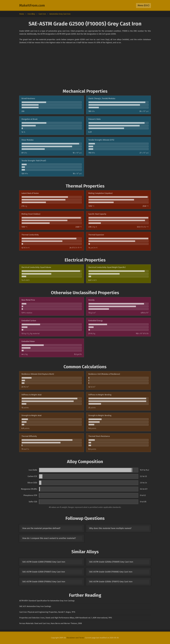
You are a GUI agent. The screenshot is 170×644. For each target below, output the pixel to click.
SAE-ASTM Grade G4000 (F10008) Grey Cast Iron (111, 572)
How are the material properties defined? (41, 528)
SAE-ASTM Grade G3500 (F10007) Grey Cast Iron (44, 572)
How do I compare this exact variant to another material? (49, 538)
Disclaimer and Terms (75, 638)
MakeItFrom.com (32, 5)
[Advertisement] (85, 66)
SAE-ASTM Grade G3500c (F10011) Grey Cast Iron (111, 582)
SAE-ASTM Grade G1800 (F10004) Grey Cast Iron (44, 582)
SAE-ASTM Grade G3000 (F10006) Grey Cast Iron (44, 562)
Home (22, 14)
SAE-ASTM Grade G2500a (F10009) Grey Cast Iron (111, 562)
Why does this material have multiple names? (110, 528)
